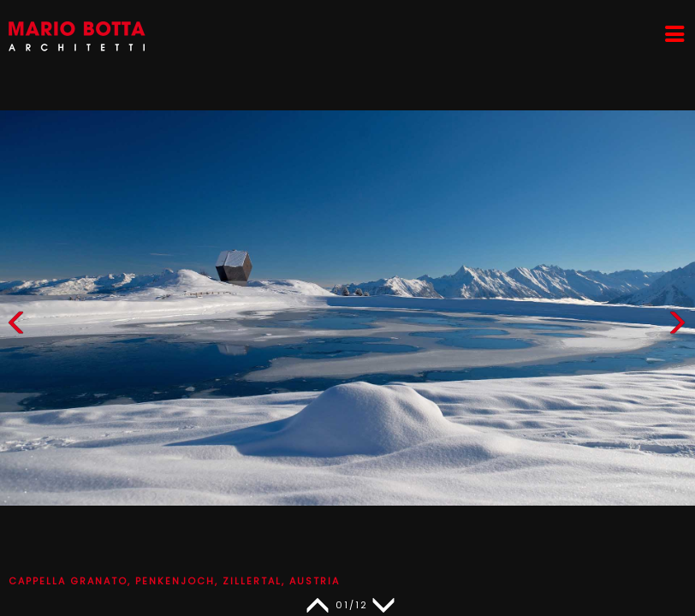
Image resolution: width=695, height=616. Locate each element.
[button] (677, 326)
